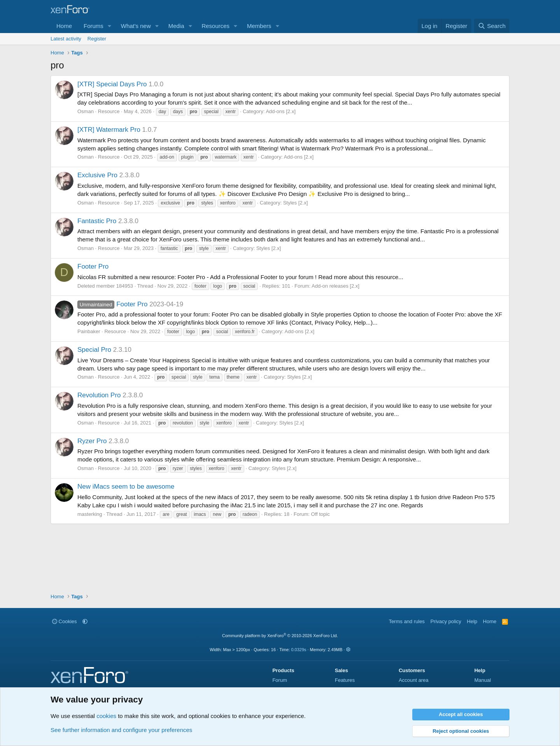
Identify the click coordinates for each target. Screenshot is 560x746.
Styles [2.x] (296, 203)
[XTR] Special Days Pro (112, 84)
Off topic (320, 514)
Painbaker (89, 331)
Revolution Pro (99, 395)
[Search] (492, 26)
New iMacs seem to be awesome (126, 487)
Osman (86, 111)
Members (259, 26)
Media (176, 26)
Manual (483, 680)
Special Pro (94, 350)
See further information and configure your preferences (121, 730)
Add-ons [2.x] (281, 111)
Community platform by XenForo (280, 636)
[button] (110, 26)
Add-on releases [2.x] (335, 286)
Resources (215, 26)
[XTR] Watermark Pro (109, 130)
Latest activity (66, 39)
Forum (280, 680)
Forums (94, 26)
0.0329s (298, 650)
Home (64, 26)
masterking (90, 514)
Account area (414, 680)
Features (345, 680)
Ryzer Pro (92, 441)
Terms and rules (407, 621)
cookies (106, 716)
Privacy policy (446, 621)
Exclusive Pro (97, 175)
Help (472, 621)
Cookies (65, 621)
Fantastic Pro (97, 221)
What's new (136, 26)
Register (97, 39)
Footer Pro (93, 266)
